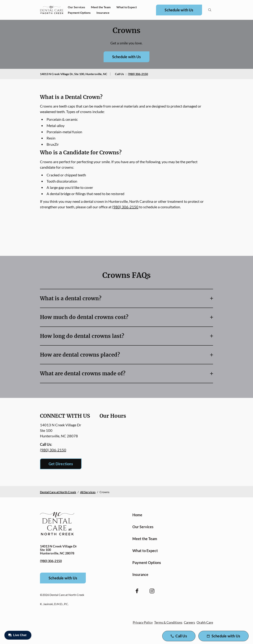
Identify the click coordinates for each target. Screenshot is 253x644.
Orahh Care (205, 622)
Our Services (76, 7)
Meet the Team (101, 7)
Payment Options (79, 13)
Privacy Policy (143, 622)
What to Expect (127, 7)
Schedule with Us (179, 10)
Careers (189, 622)
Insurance (103, 13)
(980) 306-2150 (138, 74)
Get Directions (61, 464)
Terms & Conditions (168, 622)
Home (137, 515)
